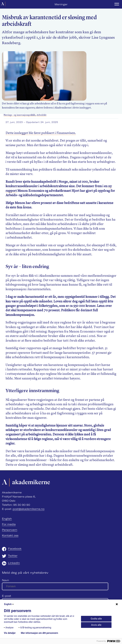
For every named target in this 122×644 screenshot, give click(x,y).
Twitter (13, 556)
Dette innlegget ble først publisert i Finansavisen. (41, 133)
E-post (7, 596)
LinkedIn (14, 563)
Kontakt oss (10, 535)
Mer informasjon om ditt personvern (39, 633)
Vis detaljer (10, 633)
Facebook (15, 549)
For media (9, 524)
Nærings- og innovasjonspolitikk (20, 115)
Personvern (10, 530)
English (7, 519)
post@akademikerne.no (29, 509)
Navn (5, 580)
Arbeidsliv (42, 115)
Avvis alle (96, 625)
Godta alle (96, 619)
